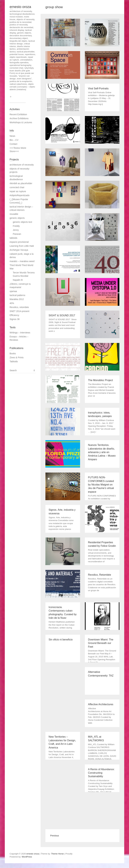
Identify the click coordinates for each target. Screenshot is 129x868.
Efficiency (14, 315)
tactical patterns (17, 295)
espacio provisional (19, 242)
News (12, 136)
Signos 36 (15, 319)
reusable (14, 214)
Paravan (17, 234)
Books (13, 353)
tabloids (13, 238)
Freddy (16, 226)
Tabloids (14, 361)
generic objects (17, 218)
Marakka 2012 (17, 299)
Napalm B (18, 280)
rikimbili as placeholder (21, 183)
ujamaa (13, 291)
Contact (13, 144)
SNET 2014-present (19, 311)
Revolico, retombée (19, 307)
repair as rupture (18, 191)
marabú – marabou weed (22, 261)
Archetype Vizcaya (19, 250)
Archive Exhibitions (19, 118)
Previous (55, 836)
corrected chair (17, 187)
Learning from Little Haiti (22, 246)
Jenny (16, 230)
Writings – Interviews (20, 333)
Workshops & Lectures (21, 122)
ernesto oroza (20, 7)
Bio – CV (14, 140)
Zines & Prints (17, 357)
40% (12, 303)
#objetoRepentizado (20, 195)
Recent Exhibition (18, 114)
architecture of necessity (22, 165)
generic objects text (22, 222)
